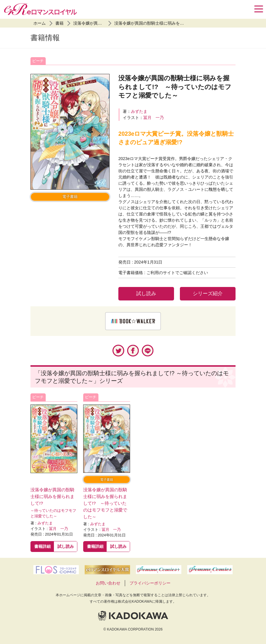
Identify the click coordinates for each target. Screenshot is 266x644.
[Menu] (259, 9)
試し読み (146, 294)
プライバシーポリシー (150, 583)
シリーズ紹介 (208, 294)
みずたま (139, 111)
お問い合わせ (108, 583)
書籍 (59, 23)
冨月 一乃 (154, 118)
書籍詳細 (42, 546)
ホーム (40, 23)
